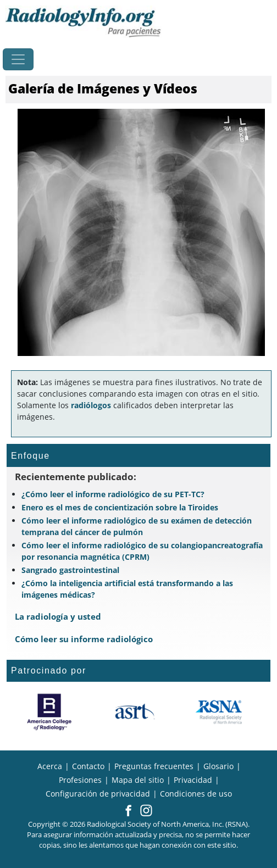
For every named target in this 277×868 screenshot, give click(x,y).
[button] (128, 811)
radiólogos (91, 405)
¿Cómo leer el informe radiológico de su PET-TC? (113, 494)
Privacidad (193, 780)
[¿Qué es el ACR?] (49, 712)
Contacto (88, 766)
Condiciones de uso (196, 794)
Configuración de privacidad (98, 794)
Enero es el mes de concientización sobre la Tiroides (120, 507)
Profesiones (80, 780)
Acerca (50, 766)
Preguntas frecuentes (154, 766)
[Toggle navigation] (18, 59)
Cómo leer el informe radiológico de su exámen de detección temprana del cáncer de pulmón (137, 526)
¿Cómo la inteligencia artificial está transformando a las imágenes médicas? (127, 589)
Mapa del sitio (138, 780)
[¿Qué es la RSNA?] (220, 712)
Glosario (218, 766)
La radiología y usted (58, 616)
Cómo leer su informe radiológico (84, 639)
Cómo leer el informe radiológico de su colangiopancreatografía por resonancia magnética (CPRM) (142, 551)
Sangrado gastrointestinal (70, 570)
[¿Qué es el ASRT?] (134, 712)
